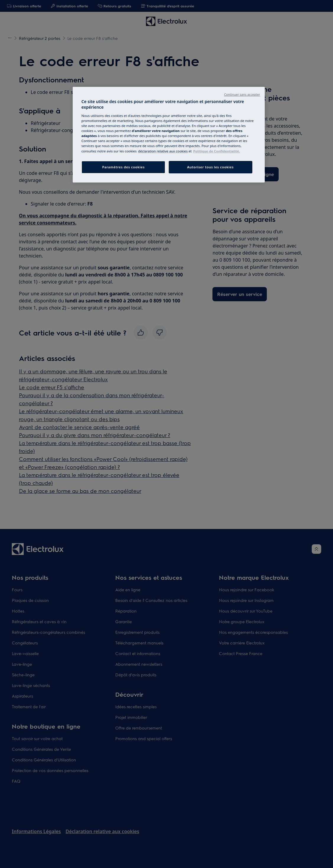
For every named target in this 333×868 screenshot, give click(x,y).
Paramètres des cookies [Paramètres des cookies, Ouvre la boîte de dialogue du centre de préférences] (124, 167)
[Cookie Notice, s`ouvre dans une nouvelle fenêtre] (163, 151)
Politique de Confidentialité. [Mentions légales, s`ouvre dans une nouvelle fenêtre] (217, 151)
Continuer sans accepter (242, 95)
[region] (169, 135)
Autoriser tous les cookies (210, 167)
